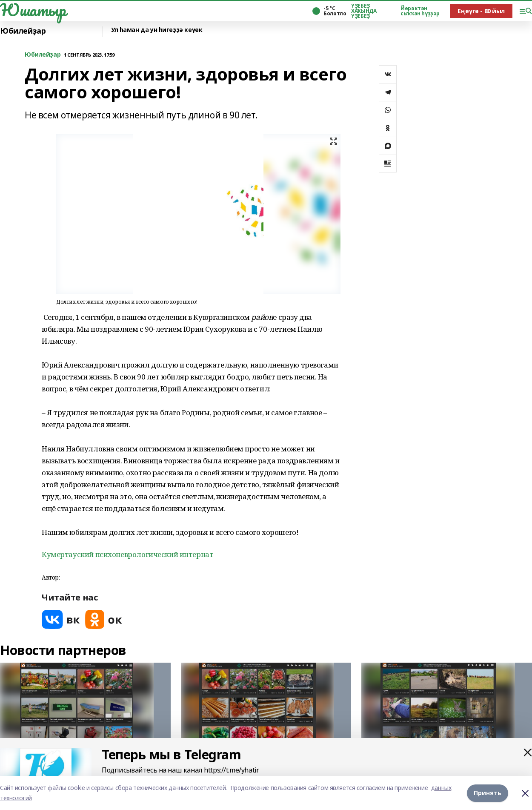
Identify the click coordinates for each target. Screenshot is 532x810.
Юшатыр (33, 10)
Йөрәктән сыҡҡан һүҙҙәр (420, 11)
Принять (488, 793)
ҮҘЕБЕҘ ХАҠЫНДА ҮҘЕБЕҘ (364, 11)
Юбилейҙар (23, 31)
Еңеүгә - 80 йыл (481, 11)
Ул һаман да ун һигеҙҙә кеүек (157, 30)
